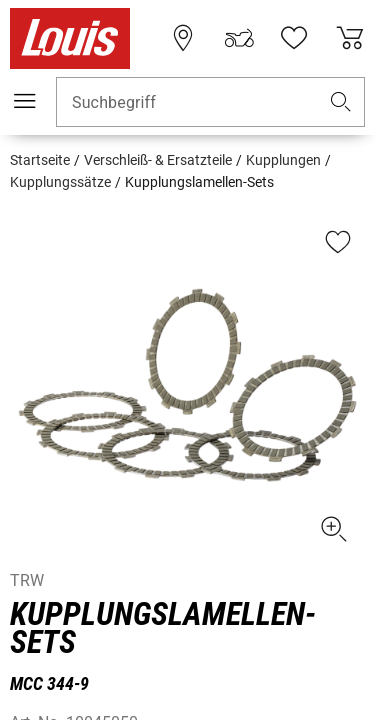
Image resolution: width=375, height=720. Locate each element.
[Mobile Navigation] (25, 101)
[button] (341, 102)
